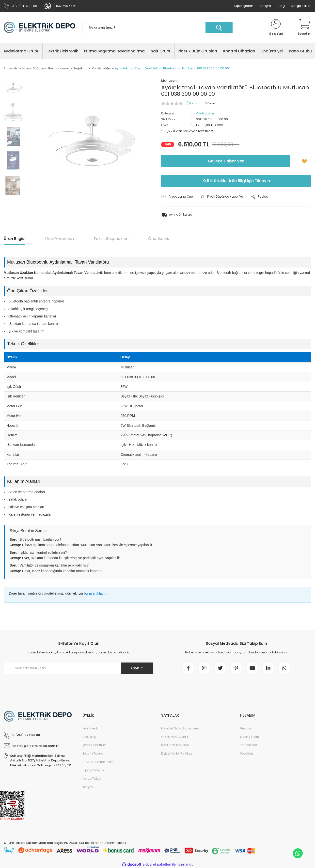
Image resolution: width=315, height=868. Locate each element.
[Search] (157, 28)
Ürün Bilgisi (15, 239)
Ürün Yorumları (59, 239)
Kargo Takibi (301, 6)
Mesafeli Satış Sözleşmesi (180, 728)
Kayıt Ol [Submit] (137, 668)
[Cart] (305, 28)
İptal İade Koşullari (175, 745)
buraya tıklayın (95, 593)
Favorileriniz (249, 745)
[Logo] (39, 28)
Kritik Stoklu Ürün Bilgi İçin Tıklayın (236, 181)
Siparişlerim (244, 6)
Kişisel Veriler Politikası (177, 753)
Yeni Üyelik (90, 728)
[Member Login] (276, 28)
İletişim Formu (93, 753)
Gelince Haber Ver (226, 161)
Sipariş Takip (249, 737)
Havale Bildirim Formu (99, 762)
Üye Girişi (89, 737)
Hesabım (247, 728)
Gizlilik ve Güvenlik (175, 737)
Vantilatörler (205, 113)
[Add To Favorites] (305, 161)
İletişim (265, 6)
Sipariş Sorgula (94, 770)
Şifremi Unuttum (94, 745)
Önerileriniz (159, 239)
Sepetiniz (247, 753)
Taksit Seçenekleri (111, 239)
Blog (281, 6)
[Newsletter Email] (79, 668)
